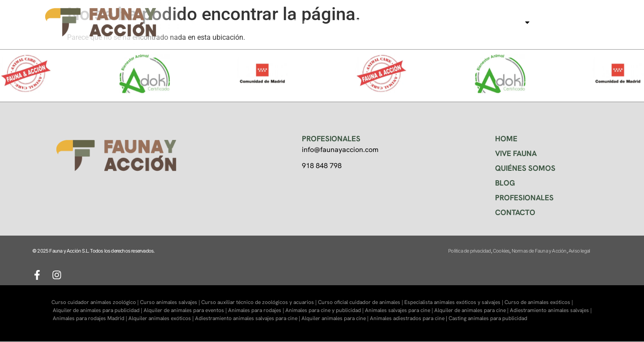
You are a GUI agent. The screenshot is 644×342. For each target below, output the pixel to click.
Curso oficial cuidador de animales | (361, 302)
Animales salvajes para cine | (400, 310)
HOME (506, 139)
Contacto (559, 22)
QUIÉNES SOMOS (525, 168)
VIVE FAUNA (516, 153)
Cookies (501, 251)
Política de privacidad (469, 251)
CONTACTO (515, 212)
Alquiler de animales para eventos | (186, 310)
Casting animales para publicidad (488, 318)
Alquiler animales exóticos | (162, 318)
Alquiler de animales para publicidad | (98, 310)
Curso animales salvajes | (171, 302)
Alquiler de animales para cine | (472, 310)
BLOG (505, 183)
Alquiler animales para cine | (336, 318)
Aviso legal (579, 251)
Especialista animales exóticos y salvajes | (454, 302)
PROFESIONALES (524, 198)
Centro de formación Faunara (381, 22)
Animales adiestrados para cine (407, 318)
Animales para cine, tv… (487, 22)
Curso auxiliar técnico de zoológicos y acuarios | (260, 302)
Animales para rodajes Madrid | (91, 318)
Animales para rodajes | (257, 310)
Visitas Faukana (295, 22)
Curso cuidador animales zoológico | (96, 302)
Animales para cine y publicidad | (325, 310)
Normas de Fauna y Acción (539, 251)
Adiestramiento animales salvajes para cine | (248, 318)
